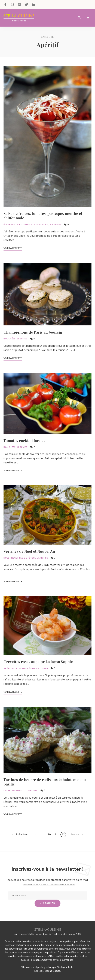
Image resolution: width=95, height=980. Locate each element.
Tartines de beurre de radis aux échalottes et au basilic (45, 782)
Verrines (56, 225)
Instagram (12, 4)
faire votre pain (30, 949)
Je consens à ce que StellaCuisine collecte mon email (49, 885)
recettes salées (63, 956)
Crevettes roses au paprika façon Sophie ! (39, 661)
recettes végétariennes (17, 945)
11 (56, 834)
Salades (43, 225)
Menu (88, 18)
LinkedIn (33, 4)
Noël (6, 558)
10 (49, 834)
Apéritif (9, 668)
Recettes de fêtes (23, 558)
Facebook (5, 4)
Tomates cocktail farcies (24, 440)
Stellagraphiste (65, 967)
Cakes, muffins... (14, 791)
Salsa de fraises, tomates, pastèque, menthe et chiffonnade (43, 216)
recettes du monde (77, 945)
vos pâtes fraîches (54, 949)
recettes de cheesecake (20, 956)
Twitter (26, 4)
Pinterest (19, 4)
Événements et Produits (19, 225)
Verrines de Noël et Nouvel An (29, 551)
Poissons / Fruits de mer (32, 668)
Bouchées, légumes (16, 339)
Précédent (22, 834)
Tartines (32, 791)
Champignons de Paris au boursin (33, 332)
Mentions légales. (52, 971)
